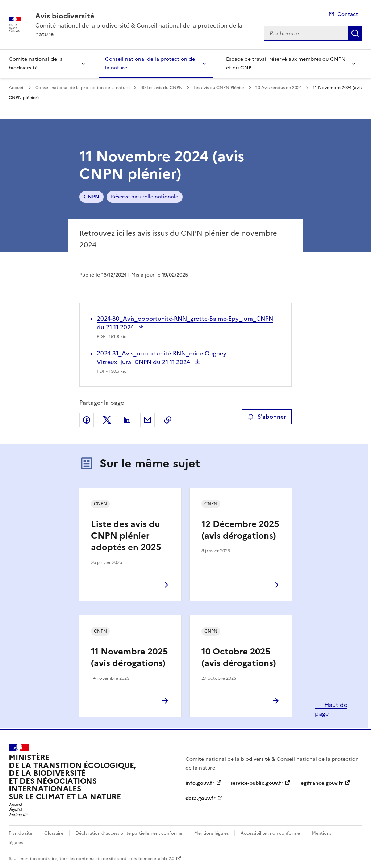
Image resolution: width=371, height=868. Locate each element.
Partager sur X (107, 420)
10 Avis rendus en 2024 (279, 88)
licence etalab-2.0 (156, 859)
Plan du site (20, 833)
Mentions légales (211, 833)
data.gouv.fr (201, 798)
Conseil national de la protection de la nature (150, 64)
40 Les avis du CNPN (162, 88)
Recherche (355, 33)
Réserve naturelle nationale (145, 197)
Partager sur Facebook (87, 420)
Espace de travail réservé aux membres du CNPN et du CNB (286, 64)
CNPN (91, 197)
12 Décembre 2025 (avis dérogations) (240, 530)
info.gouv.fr (200, 783)
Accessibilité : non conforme (270, 833)
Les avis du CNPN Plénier (219, 88)
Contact (348, 14)
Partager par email (147, 420)
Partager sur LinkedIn (127, 420)
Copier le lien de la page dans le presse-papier (168, 420)
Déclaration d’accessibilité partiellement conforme (129, 833)
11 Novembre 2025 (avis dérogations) (129, 657)
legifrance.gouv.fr (321, 783)
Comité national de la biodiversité (36, 64)
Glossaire (54, 833)
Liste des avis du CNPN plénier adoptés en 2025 (126, 536)
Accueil (16, 88)
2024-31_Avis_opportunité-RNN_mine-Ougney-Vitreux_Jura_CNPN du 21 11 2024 (162, 358)
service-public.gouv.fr (257, 783)
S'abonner (267, 417)
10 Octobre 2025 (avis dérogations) (239, 657)
